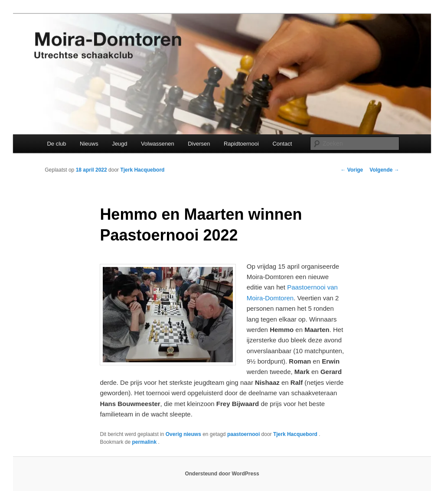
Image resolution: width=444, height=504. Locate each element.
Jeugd (119, 144)
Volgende (384, 170)
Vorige (352, 170)
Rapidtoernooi (241, 144)
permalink (145, 442)
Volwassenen (158, 144)
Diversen (199, 144)
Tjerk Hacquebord (142, 170)
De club (56, 144)
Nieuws (89, 144)
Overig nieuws (183, 434)
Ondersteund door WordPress (222, 474)
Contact (282, 144)
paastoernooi (243, 434)
